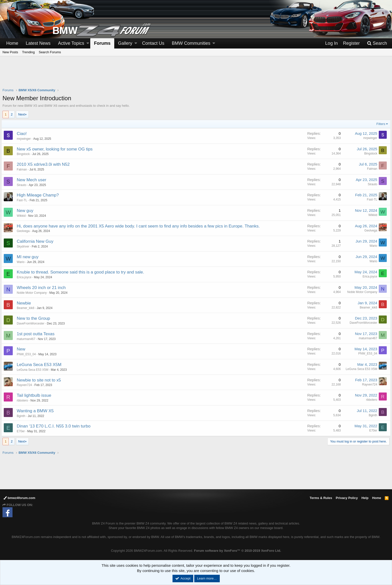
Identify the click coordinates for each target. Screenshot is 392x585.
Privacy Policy (347, 498)
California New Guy (36, 241)
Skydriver (24, 246)
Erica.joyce (25, 277)
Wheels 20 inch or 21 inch (42, 288)
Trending (28, 52)
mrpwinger (25, 139)
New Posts (10, 52)
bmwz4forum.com (19, 498)
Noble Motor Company (33, 293)
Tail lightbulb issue (35, 395)
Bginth (22, 416)
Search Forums (50, 52)
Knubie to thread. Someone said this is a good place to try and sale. (81, 272)
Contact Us (153, 43)
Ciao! (23, 134)
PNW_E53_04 (27, 354)
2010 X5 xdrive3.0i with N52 (44, 164)
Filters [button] (380, 124)
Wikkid (22, 216)
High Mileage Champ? (39, 195)
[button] (88, 43)
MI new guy (29, 257)
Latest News (38, 43)
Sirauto (22, 185)
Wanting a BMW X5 (36, 411)
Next (22, 114)
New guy (26, 211)
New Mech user (32, 180)
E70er (22, 431)
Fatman (23, 169)
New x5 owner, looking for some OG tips (56, 149)
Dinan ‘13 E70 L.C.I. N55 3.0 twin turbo (55, 426)
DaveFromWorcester (31, 323)
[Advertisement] (196, 75)
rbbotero (23, 400)
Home (12, 43)
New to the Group (34, 318)
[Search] (377, 43)
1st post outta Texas (37, 334)
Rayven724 (25, 385)
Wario (372, 246)
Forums (102, 43)
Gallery (125, 43)
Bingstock (24, 154)
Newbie (25, 303)
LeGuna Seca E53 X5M (40, 365)
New (22, 349)
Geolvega (24, 231)
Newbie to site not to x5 (40, 380)
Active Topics (71, 43)
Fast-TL (23, 200)
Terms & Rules (321, 498)
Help (365, 498)
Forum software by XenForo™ (237, 551)
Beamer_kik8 (26, 308)
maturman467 (27, 339)
